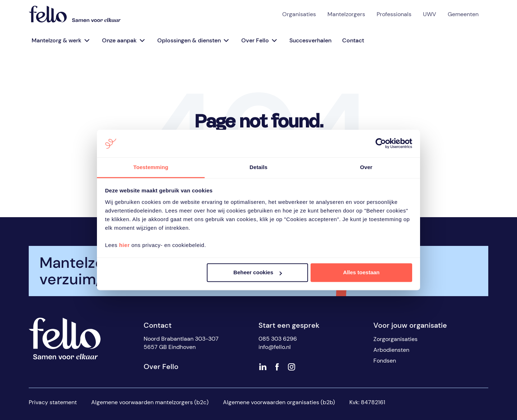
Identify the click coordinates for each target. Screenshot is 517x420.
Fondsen (385, 361)
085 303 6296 (278, 339)
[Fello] (75, 14)
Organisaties (299, 14)
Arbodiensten (391, 350)
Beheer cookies (258, 273)
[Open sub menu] (86, 40)
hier (125, 245)
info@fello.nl (275, 347)
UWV (430, 14)
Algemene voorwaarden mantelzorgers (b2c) (150, 402)
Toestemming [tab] (151, 167)
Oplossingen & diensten (189, 40)
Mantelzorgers (346, 14)
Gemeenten (463, 14)
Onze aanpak (119, 40)
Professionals (394, 14)
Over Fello (255, 40)
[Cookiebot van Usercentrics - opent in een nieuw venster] (381, 144)
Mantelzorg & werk (57, 40)
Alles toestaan (362, 273)
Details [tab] (258, 167)
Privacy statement (53, 402)
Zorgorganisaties (395, 339)
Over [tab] (366, 167)
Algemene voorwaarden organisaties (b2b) (279, 402)
